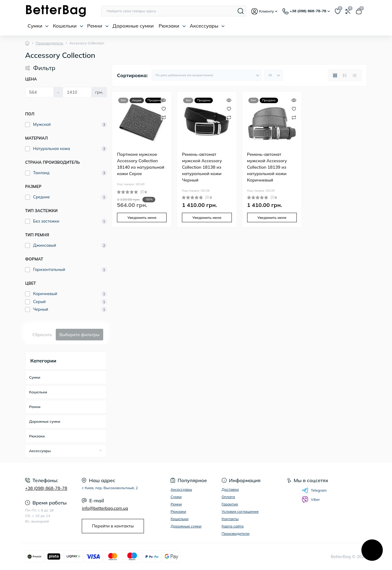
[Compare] (164, 117)
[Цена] (39, 92)
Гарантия (230, 504)
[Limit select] (273, 75)
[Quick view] (164, 99)
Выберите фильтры (79, 335)
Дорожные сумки (133, 26)
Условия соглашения (240, 511)
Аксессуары (207, 26)
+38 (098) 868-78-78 (46, 488)
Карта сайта (233, 526)
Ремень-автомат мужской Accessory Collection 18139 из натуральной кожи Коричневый (267, 167)
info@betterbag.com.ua (105, 508)
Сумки (38, 26)
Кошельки (68, 26)
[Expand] (100, 451)
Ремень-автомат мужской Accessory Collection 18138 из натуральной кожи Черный (202, 167)
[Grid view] (335, 75)
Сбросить (42, 335)
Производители (236, 533)
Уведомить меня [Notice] (142, 217)
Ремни (98, 26)
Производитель (49, 43)
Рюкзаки (172, 26)
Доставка (230, 489)
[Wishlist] (164, 108)
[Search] (241, 11)
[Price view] (355, 75)
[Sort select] (207, 75)
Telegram (314, 490)
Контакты (230, 519)
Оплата (228, 497)
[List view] (345, 75)
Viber (311, 500)
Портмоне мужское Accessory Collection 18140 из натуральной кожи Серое (141, 164)
